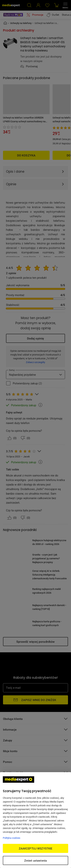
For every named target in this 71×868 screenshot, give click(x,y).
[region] (35, 820)
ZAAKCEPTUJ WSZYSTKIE (36, 848)
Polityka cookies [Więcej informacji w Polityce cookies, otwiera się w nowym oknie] (12, 838)
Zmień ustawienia (35, 860)
